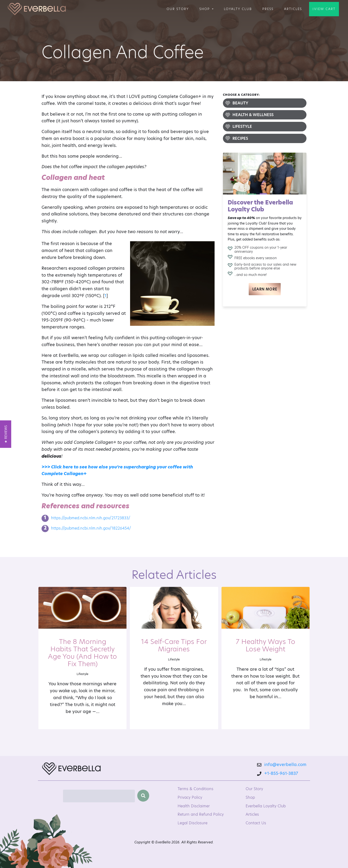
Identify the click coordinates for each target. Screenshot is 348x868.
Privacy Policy (190, 797)
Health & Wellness (253, 115)
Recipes (240, 138)
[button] (6, 434)
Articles (293, 9)
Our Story (178, 9)
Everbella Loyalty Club (266, 806)
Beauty (240, 103)
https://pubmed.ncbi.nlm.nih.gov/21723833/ (91, 518)
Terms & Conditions (195, 789)
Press (268, 9)
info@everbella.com (285, 764)
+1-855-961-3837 (281, 773)
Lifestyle (242, 126)
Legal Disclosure (192, 823)
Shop (205, 9)
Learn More (265, 289)
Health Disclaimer (194, 806)
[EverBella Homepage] (71, 770)
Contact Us (256, 823)
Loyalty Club (238, 9)
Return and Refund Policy (201, 814)
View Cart (325, 9)
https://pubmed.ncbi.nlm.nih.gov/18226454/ (91, 528)
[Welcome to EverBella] (37, 9)
